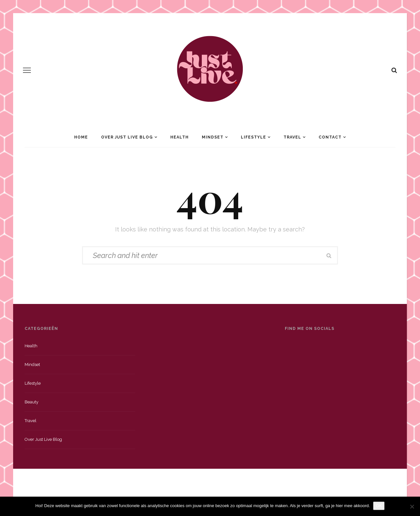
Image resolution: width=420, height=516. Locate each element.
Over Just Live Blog (127, 137)
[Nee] (412, 506)
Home (81, 137)
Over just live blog (43, 439)
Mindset (213, 137)
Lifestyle (253, 137)
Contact (330, 137)
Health (179, 137)
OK (379, 506)
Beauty (31, 402)
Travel (292, 137)
